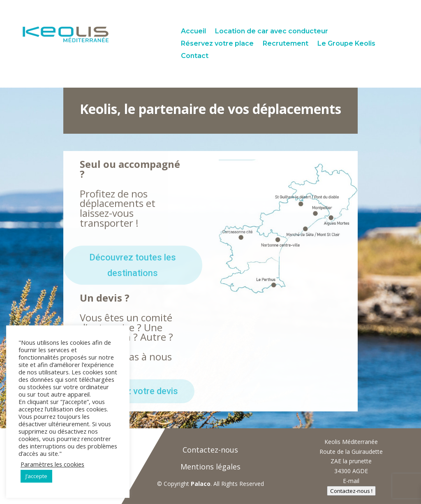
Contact (195, 56)
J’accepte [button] (36, 476)
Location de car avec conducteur (272, 32)
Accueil (193, 32)
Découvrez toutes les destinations (133, 265)
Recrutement (286, 44)
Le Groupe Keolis (346, 44)
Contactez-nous (210, 450)
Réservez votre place (217, 44)
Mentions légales (210, 467)
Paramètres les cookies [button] (52, 464)
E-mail (351, 481)
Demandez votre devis (133, 391)
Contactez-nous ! (351, 491)
